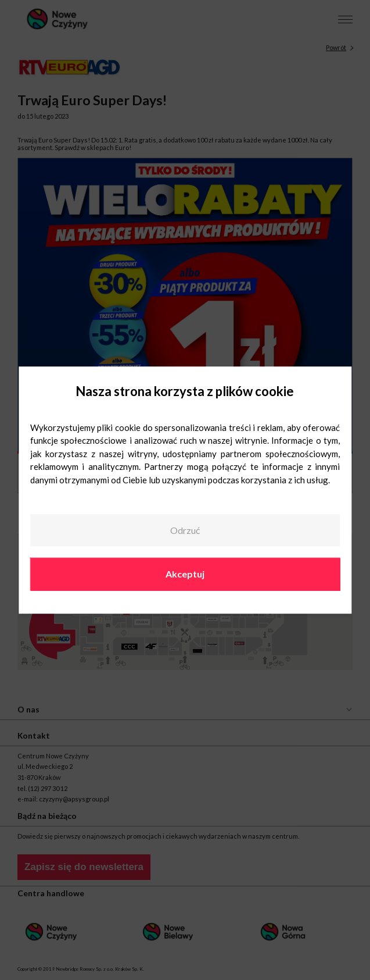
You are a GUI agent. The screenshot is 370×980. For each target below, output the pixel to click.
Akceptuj (185, 574)
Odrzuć (185, 530)
